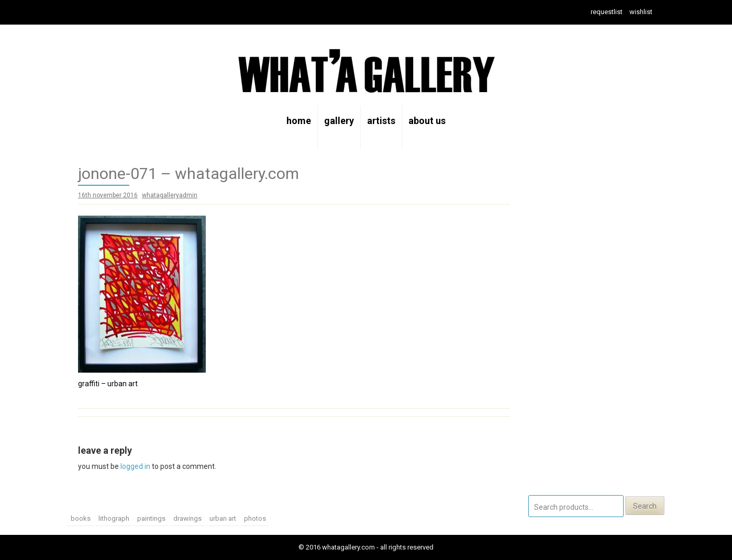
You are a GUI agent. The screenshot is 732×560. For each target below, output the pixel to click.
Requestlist (607, 12)
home (299, 121)
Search (645, 506)
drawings (187, 518)
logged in (135, 466)
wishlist (641, 12)
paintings (151, 518)
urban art (223, 518)
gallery (339, 121)
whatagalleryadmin (170, 195)
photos (255, 518)
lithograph (114, 518)
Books (81, 518)
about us (427, 121)
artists (381, 121)
